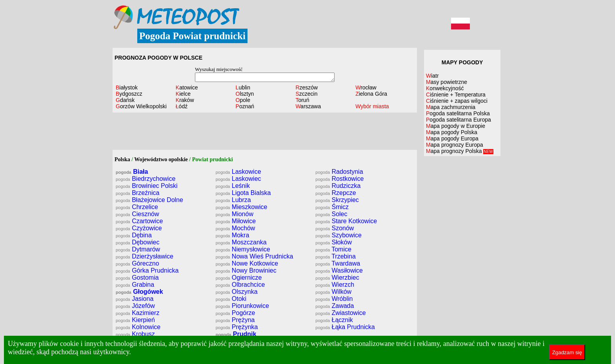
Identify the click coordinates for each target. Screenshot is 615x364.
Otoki (231, 299)
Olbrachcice (240, 285)
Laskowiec (238, 179)
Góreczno (137, 263)
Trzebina (336, 256)
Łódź (182, 106)
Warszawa (308, 106)
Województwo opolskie (161, 159)
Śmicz (332, 207)
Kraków (185, 100)
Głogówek (139, 292)
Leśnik (233, 186)
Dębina (134, 235)
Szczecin (306, 94)
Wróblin (334, 299)
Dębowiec (137, 242)
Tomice (333, 249)
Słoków (334, 242)
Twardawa (338, 263)
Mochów (236, 228)
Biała (132, 172)
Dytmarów (138, 249)
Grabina (135, 285)
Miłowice (236, 221)
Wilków (333, 292)
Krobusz (135, 334)
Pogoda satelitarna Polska (458, 113)
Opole (243, 100)
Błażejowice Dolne (149, 200)
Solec (331, 214)
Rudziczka (338, 186)
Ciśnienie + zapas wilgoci (457, 101)
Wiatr (432, 76)
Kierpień (135, 320)
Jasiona (135, 299)
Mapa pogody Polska (452, 132)
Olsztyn (245, 94)
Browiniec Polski (147, 186)
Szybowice (338, 235)
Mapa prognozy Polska (460, 151)
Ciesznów (137, 214)
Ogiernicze (239, 278)
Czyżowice (139, 228)
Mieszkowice (242, 207)
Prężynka (237, 327)
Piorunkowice (242, 306)
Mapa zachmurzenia (451, 107)
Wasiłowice (339, 270)
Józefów (135, 306)
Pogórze (236, 313)
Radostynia (339, 172)
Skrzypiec (337, 200)
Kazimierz (137, 313)
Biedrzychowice (146, 179)
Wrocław (366, 87)
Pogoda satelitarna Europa (459, 120)
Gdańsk (125, 100)
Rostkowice (339, 179)
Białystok (127, 87)
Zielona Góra (371, 94)
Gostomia (137, 278)
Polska (122, 159)
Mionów (235, 214)
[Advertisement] (265, 132)
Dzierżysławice (145, 256)
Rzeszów (307, 87)
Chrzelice (137, 207)
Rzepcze (336, 193)
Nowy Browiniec (246, 270)
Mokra (233, 235)
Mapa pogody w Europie (456, 126)
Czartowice (139, 221)
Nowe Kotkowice (247, 263)
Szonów (335, 228)
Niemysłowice (243, 249)
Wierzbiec (337, 278)
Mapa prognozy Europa (455, 145)
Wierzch (335, 285)
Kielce (183, 94)
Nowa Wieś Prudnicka (255, 256)
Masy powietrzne (447, 82)
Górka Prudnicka (147, 270)
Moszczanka (241, 242)
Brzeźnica (137, 193)
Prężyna (235, 320)
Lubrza (233, 200)
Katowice (187, 87)
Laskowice (238, 172)
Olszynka (237, 292)
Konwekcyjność (445, 88)
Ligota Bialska (243, 193)
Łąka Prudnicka (345, 327)
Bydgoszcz (129, 94)
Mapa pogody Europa (452, 138)
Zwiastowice (340, 313)
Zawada (335, 306)
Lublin (243, 87)
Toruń (302, 100)
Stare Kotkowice (346, 221)
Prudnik (236, 334)
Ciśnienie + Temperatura (456, 95)
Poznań (245, 106)
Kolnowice (138, 327)
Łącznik (334, 320)
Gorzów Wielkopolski (141, 106)
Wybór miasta (372, 106)
